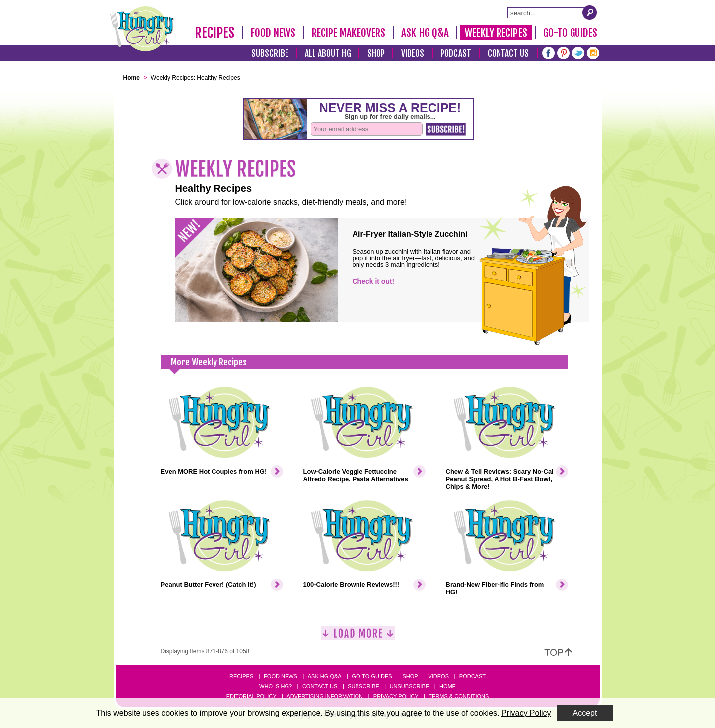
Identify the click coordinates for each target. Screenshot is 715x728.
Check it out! (374, 281)
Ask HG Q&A (425, 33)
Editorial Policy (251, 696)
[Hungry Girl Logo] (142, 29)
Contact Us (508, 53)
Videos (413, 53)
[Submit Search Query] (590, 12)
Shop (376, 53)
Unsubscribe (409, 686)
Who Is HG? (276, 686)
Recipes (215, 33)
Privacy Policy (396, 696)
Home (448, 686)
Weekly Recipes (496, 33)
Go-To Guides (570, 33)
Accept (585, 713)
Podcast (456, 53)
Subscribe (270, 53)
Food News (273, 33)
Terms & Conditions (459, 696)
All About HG (328, 53)
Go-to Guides (372, 676)
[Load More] (358, 637)
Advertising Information (325, 696)
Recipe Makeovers (349, 33)
